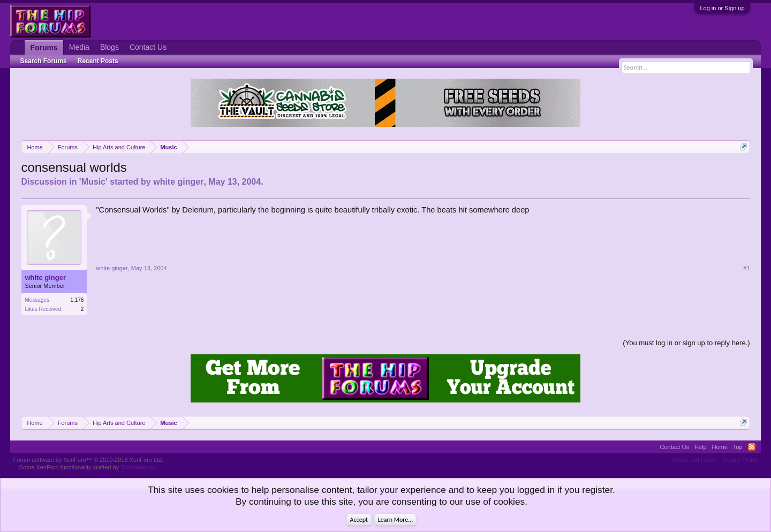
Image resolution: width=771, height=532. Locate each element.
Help (701, 447)
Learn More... (396, 520)
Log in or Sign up (722, 8)
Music (93, 182)
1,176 (77, 300)
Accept (359, 520)
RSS (752, 447)
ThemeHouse (138, 467)
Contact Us (148, 47)
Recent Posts (98, 61)
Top (738, 447)
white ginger (178, 182)
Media (79, 47)
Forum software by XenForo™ (88, 460)
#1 (746, 268)
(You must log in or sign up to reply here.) (686, 343)
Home (720, 447)
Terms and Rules (694, 460)
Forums (44, 48)
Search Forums (43, 61)
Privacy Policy (739, 460)
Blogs (109, 47)
